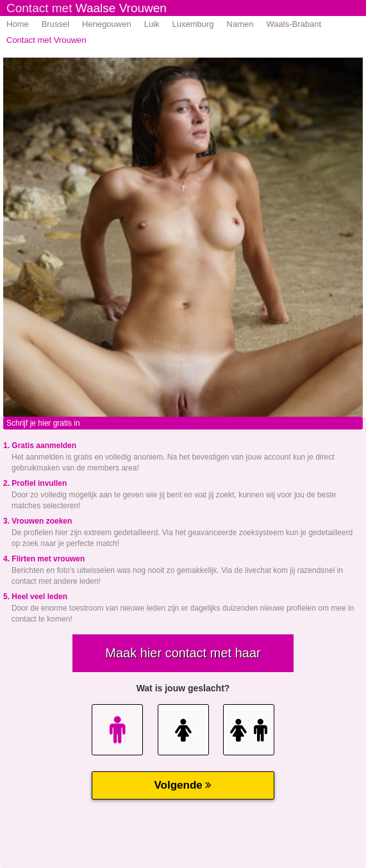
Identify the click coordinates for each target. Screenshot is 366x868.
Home (18, 24)
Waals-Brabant (294, 24)
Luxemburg (193, 24)
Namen (240, 24)
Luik (152, 24)
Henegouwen (107, 24)
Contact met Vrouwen (46, 40)
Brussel (55, 24)
